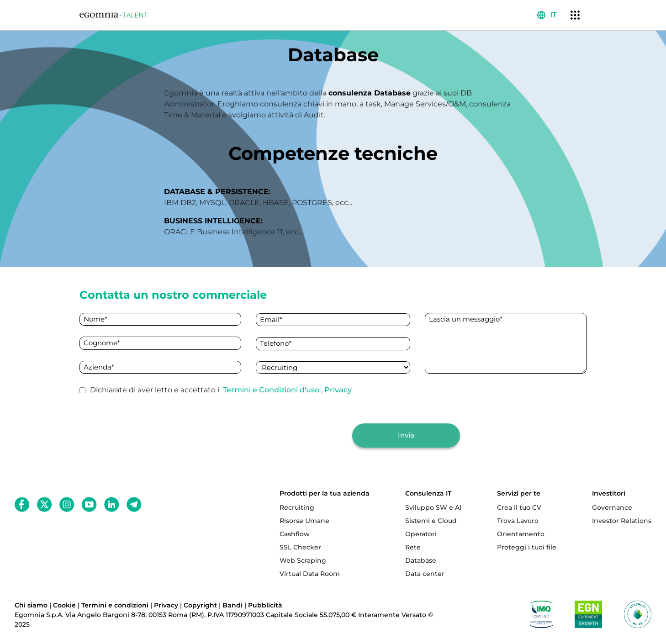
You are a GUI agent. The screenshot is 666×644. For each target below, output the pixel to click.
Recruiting (297, 507)
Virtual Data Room (310, 574)
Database (421, 560)
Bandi (233, 605)
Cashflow (295, 534)
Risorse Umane (304, 521)
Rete (413, 547)
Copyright (200, 605)
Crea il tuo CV (519, 507)
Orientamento (521, 534)
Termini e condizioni (115, 605)
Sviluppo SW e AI (433, 507)
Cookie (64, 605)
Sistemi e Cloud (431, 521)
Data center (425, 574)
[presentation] (275, 435)
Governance (612, 507)
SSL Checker (300, 547)
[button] (547, 15)
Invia (406, 435)
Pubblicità (265, 605)
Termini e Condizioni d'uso (272, 390)
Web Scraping (303, 560)
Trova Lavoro (518, 521)
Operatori (421, 534)
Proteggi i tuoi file (527, 547)
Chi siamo (31, 605)
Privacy (338, 390)
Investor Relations (622, 521)
